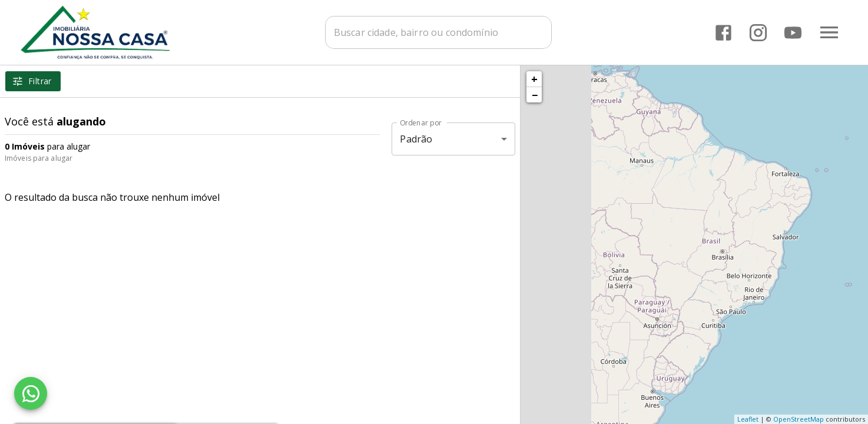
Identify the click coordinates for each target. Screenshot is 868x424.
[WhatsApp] (31, 393)
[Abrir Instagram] (758, 33)
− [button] (535, 95)
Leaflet (748, 419)
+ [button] (534, 79)
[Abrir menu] (829, 32)
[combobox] (441, 32)
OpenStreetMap (799, 419)
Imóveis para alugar (39, 158)
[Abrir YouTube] (793, 33)
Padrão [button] (416, 139)
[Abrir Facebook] (723, 33)
